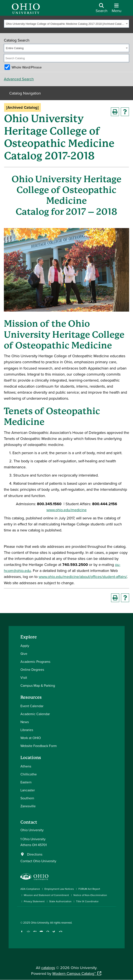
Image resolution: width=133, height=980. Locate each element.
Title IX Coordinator (87, 901)
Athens (26, 766)
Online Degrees (32, 669)
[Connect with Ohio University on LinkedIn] (35, 933)
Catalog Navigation (25, 93)
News (25, 722)
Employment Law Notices (59, 889)
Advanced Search (19, 79)
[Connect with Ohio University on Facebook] (22, 933)
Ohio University (40, 923)
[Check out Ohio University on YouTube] (41, 933)
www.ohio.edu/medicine (66, 510)
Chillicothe (29, 774)
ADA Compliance (30, 889)
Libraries (27, 730)
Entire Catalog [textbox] (15, 48)
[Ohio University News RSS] (61, 933)
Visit (24, 677)
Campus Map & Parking (38, 685)
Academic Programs (35, 662)
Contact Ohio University (38, 861)
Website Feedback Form (39, 746)
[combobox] (66, 24)
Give (24, 654)
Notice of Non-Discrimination (90, 895)
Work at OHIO (31, 738)
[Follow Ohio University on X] (48, 933)
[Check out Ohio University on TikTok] (54, 933)
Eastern (26, 782)
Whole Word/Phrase (27, 67)
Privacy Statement (34, 901)
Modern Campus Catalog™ (74, 973)
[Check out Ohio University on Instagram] (28, 933)
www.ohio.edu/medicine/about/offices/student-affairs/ (83, 577)
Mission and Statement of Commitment (46, 895)
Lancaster (28, 790)
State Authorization (60, 901)
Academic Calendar (35, 714)
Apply (25, 646)
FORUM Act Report (89, 889)
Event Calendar (32, 706)
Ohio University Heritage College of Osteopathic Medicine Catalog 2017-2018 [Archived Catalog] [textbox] (65, 24)
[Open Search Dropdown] (102, 9)
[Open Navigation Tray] (117, 9)
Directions (35, 854)
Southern (27, 798)
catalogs (48, 968)
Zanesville (28, 806)
